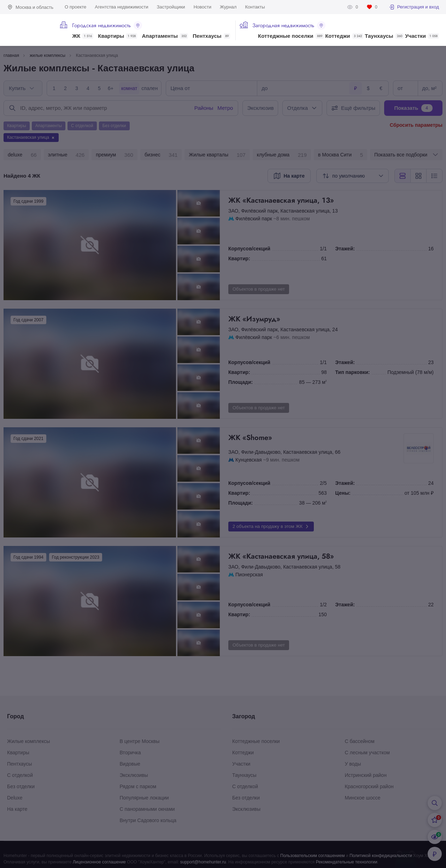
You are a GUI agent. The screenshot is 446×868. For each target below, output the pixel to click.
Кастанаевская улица (305, 211)
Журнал (228, 7)
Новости (203, 7)
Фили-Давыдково (261, 452)
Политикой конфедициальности (381, 856)
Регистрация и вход (414, 7)
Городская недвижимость (107, 25)
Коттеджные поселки (291, 36)
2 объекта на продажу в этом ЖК (271, 527)
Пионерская (249, 575)
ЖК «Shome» (315, 438)
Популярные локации (144, 798)
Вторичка (130, 753)
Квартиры (118, 36)
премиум (115, 155)
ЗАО (233, 211)
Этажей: (345, 249)
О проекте (75, 7)
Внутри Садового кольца (148, 820)
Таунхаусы (384, 36)
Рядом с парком (138, 786)
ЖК (83, 36)
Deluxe (15, 798)
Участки (422, 36)
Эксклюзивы (134, 775)
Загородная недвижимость (289, 25)
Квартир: (239, 258)
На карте (17, 809)
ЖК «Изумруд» (331, 319)
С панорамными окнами (147, 809)
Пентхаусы (211, 36)
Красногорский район (369, 786)
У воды (353, 764)
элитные (66, 155)
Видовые (130, 764)
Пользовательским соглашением (313, 856)
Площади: (240, 382)
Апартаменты (165, 36)
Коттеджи (344, 36)
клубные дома (282, 155)
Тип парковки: (353, 372)
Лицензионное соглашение (99, 862)
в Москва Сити (341, 155)
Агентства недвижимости (121, 7)
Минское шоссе (363, 798)
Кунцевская (249, 460)
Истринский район (366, 775)
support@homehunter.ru (203, 862)
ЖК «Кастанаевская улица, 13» (331, 200)
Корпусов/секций (249, 249)
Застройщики (171, 7)
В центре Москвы (140, 741)
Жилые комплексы (28, 741)
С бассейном (360, 741)
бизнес (161, 155)
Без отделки (21, 786)
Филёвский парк (259, 211)
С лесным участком (367, 753)
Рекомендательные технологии (347, 862)
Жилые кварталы (217, 155)
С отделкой (20, 775)
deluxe (22, 155)
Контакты (255, 7)
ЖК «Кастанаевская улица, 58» (331, 556)
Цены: (343, 493)
